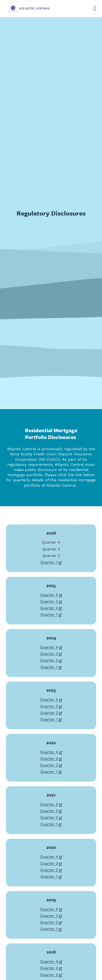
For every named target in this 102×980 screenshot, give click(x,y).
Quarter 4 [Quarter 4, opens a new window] (51, 595)
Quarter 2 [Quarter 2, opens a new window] (51, 608)
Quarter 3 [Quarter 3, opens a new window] (51, 601)
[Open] (95, 8)
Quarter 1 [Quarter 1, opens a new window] (51, 562)
